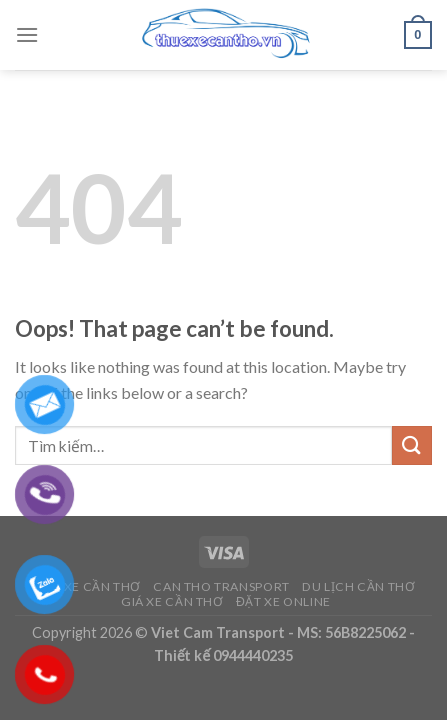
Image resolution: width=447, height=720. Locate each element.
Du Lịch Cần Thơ (358, 586)
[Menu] (27, 34)
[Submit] (412, 445)
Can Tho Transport (221, 586)
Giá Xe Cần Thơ (172, 601)
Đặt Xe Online (283, 601)
